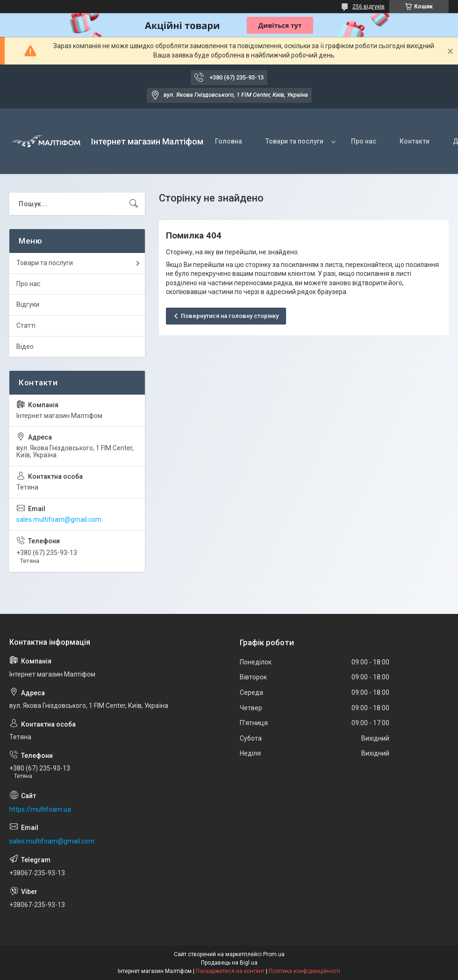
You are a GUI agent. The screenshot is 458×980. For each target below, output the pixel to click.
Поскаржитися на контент (230, 971)
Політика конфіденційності (304, 971)
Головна (229, 141)
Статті (26, 325)
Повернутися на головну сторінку (230, 316)
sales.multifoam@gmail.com (59, 519)
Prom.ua (274, 954)
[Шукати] (134, 204)
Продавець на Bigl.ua (229, 963)
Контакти (415, 141)
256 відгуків (369, 7)
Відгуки (28, 304)
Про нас (364, 141)
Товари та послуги (294, 141)
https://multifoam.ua (40, 809)
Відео (25, 346)
